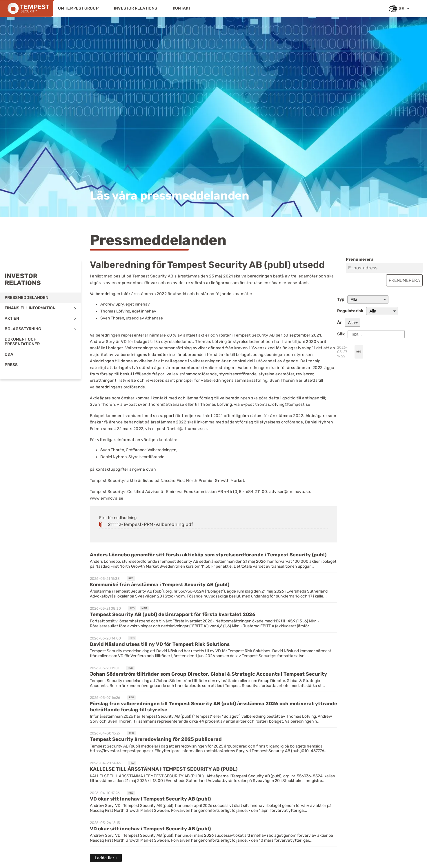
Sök (341, 334)
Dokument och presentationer (22, 342)
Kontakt (182, 8)
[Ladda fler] (106, 858)
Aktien (12, 318)
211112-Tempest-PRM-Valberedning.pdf (150, 524)
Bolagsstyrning (23, 329)
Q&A (9, 354)
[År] (352, 323)
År (339, 323)
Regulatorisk (350, 311)
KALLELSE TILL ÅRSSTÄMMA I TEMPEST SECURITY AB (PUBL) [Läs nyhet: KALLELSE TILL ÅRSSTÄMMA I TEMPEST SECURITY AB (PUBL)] (164, 769)
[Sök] (376, 334)
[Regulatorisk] (382, 311)
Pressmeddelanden (27, 298)
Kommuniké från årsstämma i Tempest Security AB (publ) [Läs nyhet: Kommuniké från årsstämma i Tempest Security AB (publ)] (160, 584)
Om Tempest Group (78, 8)
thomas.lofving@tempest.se (283, 404)
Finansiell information (30, 308)
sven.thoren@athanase (161, 404)
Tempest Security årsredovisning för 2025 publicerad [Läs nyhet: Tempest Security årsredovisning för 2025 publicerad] (156, 739)
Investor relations (136, 8)
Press (11, 365)
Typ (341, 299)
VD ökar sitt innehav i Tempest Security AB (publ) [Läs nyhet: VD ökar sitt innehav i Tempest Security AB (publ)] (150, 799)
